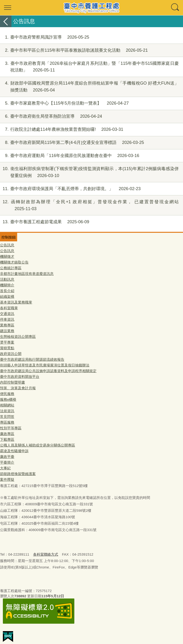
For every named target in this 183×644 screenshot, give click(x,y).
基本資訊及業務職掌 (16, 302)
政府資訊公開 (11, 354)
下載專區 (7, 439)
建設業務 (7, 331)
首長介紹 (7, 291)
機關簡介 (7, 285)
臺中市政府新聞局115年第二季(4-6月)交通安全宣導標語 (72, 143)
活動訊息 (7, 279)
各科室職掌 (9, 308)
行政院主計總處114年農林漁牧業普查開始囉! (62, 129)
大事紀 (5, 468)
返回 (6, 21)
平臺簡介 (7, 462)
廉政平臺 (7, 457)
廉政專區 (7, 434)
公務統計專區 (11, 268)
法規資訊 (7, 411)
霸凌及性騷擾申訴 (14, 451)
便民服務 (7, 394)
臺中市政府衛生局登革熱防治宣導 (51, 116)
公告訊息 (7, 245)
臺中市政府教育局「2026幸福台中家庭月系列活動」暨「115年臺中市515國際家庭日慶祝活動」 (89, 67)
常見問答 (7, 417)
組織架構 (7, 297)
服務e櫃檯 (8, 399)
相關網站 (7, 405)
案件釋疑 (7, 479)
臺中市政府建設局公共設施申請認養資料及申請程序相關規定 (48, 371)
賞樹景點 (7, 348)
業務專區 (7, 325)
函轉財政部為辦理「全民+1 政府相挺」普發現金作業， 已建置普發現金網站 (89, 205)
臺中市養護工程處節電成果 (45, 222)
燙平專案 (7, 342)
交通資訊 (7, 314)
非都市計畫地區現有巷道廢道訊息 (27, 274)
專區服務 (7, 422)
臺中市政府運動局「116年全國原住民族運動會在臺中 (70, 156)
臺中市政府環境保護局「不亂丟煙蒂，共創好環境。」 (70, 189)
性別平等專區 (11, 428)
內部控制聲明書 (13, 382)
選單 (8, 8)
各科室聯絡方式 (46, 554)
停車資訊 (7, 319)
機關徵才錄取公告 (14, 262)
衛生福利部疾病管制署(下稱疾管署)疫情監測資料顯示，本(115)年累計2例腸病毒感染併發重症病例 (89, 172)
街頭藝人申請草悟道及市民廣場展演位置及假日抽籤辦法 (45, 365)
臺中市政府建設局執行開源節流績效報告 (32, 359)
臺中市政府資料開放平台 (20, 377)
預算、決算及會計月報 (18, 388)
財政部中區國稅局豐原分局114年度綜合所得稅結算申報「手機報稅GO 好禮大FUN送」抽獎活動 (89, 87)
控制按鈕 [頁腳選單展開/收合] (9, 237)
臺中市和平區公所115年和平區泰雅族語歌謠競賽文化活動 (74, 50)
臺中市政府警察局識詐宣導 (45, 37)
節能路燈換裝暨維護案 (18, 474)
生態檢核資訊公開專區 (18, 337)
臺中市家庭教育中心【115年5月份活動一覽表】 (64, 103)
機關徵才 (7, 256)
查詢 (175, 8)
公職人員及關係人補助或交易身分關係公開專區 (38, 445)
